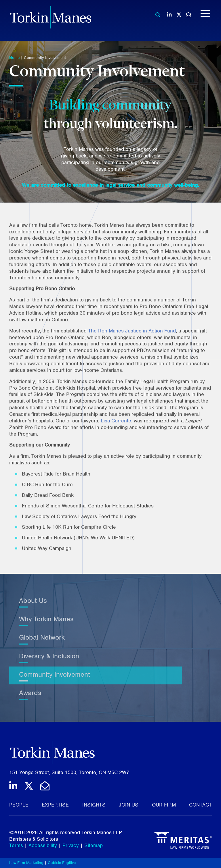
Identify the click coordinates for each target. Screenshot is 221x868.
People (19, 805)
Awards (30, 697)
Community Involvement (45, 58)
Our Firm (164, 805)
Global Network (42, 642)
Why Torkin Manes (46, 623)
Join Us (129, 805)
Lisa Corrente (116, 434)
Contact (200, 805)
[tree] (110, 653)
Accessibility (43, 845)
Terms (16, 845)
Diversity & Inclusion (49, 660)
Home (14, 58)
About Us (33, 605)
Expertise (55, 805)
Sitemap (94, 845)
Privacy (71, 845)
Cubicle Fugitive (62, 863)
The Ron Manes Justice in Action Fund (132, 344)
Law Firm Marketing (26, 863)
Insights (94, 805)
